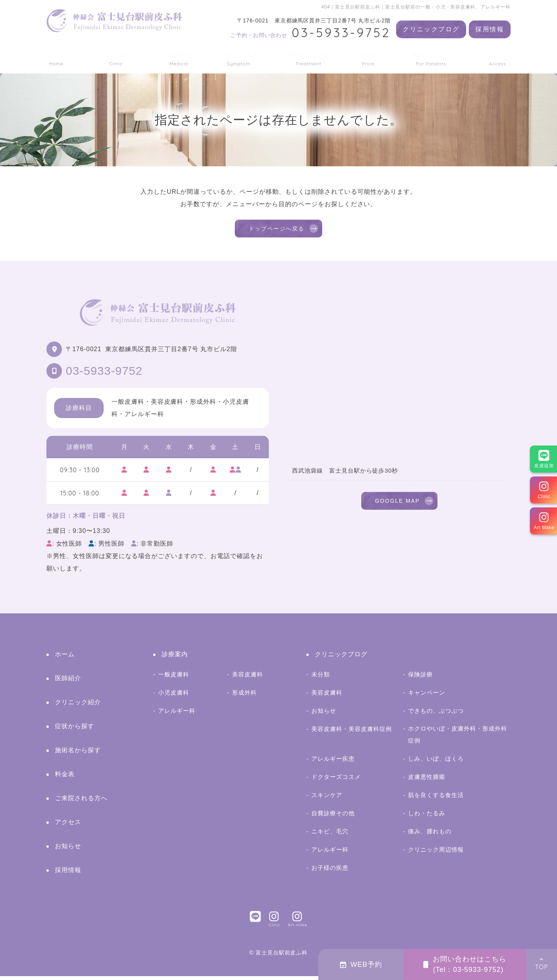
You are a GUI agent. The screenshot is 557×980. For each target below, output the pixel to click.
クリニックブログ (431, 29)
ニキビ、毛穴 (330, 835)
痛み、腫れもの (430, 835)
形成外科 (244, 696)
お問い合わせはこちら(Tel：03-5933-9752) (465, 964)
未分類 (321, 678)
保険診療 (420, 678)
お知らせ (68, 850)
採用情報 (490, 29)
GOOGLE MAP (397, 506)
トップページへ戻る (277, 230)
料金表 (368, 59)
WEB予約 (361, 965)
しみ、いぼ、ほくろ (436, 762)
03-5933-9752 (104, 375)
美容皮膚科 (248, 678)
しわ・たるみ (427, 817)
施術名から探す (308, 59)
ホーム (56, 59)
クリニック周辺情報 (436, 853)
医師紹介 (68, 682)
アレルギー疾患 (333, 762)
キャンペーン (427, 696)
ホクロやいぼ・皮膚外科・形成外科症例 (457, 738)
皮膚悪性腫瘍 (427, 781)
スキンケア (327, 799)
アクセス (497, 59)
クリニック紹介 (116, 59)
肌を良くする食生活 (436, 799)
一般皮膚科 (174, 678)
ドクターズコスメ (336, 781)
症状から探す (239, 59)
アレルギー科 (177, 715)
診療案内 (179, 59)
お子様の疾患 (330, 872)
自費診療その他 (333, 817)
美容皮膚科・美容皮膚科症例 (351, 733)
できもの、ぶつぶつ (436, 715)
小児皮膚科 (174, 696)
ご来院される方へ (431, 59)
